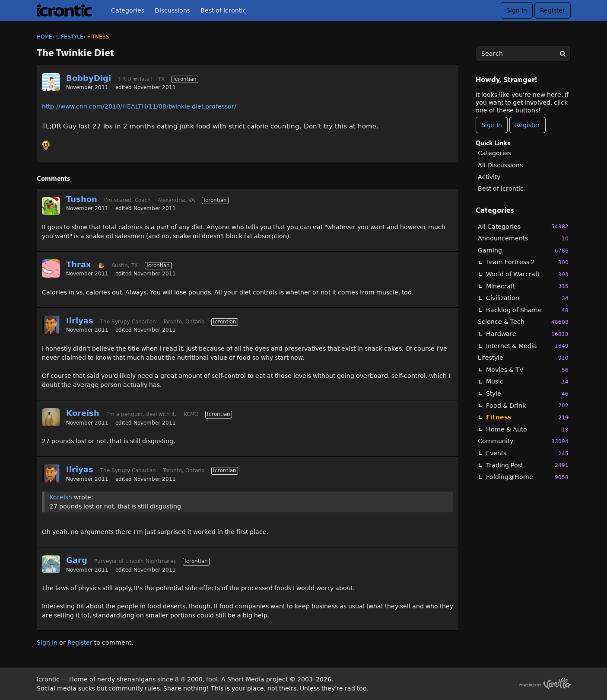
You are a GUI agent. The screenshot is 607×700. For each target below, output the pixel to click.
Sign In (517, 10)
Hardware (527, 334)
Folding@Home (527, 477)
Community (523, 441)
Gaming (523, 251)
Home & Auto (527, 430)
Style (527, 394)
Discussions (172, 10)
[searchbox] (523, 54)
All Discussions (500, 165)
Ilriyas (80, 321)
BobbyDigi (89, 78)
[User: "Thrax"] (51, 268)
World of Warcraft (527, 274)
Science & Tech (523, 322)
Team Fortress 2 (527, 262)
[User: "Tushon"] (51, 206)
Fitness (527, 417)
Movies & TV (527, 370)
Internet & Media (527, 346)
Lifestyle (523, 358)
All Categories (523, 226)
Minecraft (527, 286)
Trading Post (527, 465)
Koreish (83, 413)
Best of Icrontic (223, 10)
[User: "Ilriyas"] (51, 325)
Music (527, 382)
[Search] (563, 54)
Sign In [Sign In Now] (492, 125)
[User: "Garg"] (51, 564)
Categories (128, 10)
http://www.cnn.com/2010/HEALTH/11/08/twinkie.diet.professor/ (139, 106)
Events (527, 453)
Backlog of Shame (527, 310)
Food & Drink (527, 405)
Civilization (527, 298)
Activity (489, 177)
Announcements (523, 238)
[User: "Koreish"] (51, 417)
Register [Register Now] (528, 125)
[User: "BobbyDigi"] (51, 82)
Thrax (79, 264)
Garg (77, 560)
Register (553, 10)
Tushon (82, 199)
